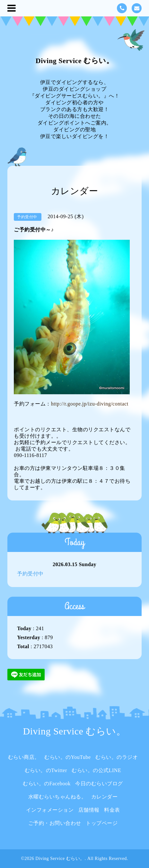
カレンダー (105, 797)
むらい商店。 (24, 757)
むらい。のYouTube (67, 757)
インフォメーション (50, 810)
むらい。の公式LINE (96, 770)
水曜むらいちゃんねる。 (57, 797)
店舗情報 (89, 810)
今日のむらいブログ (99, 784)
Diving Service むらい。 (74, 61)
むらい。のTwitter (46, 770)
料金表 (112, 810)
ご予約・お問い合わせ (55, 823)
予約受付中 (30, 574)
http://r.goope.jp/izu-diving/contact (90, 404)
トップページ (102, 823)
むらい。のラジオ (117, 757)
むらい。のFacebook (47, 784)
